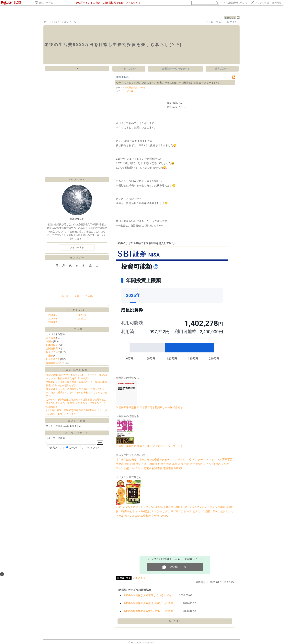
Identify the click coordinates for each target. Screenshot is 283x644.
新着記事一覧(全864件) (175, 69)
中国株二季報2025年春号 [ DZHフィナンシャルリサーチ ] (149, 446)
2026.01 (82, 319)
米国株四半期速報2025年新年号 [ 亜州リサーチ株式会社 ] (149, 407)
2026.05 (53, 315)
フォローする (77, 247)
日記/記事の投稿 (77, 370)
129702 (230, 18)
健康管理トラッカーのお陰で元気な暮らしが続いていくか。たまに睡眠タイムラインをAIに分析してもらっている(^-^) (77, 393)
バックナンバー (77, 310)
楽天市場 (277, 3)
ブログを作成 (262, 3)
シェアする (139, 578)
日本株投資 (52, 345)
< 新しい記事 (129, 69)
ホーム (48, 22)
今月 (77, 296)
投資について (53, 352)
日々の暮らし (53, 359)
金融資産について (55, 363)
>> (236, 3)
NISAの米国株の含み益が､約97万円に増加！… (151, 611)
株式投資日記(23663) (135, 87)
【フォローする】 (213, 22)
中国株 (50, 356)
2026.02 (82, 315)
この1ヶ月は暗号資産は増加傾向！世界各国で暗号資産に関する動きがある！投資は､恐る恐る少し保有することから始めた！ (76, 403)
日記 (56, 22)
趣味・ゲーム (46, 3)
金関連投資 (52, 349)
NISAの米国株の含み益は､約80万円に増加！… (151, 603)
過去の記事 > (222, 69)
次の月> (89, 296)
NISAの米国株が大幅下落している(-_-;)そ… (149, 595)
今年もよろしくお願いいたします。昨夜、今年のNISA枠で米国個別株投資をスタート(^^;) (167, 83)
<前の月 (64, 296)
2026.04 (53, 319)
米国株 (50, 341)
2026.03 (53, 322)
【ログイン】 (232, 22)
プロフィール (69, 22)
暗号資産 (51, 338)
